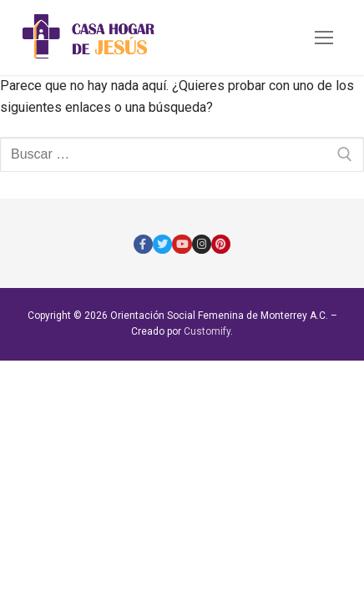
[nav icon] (324, 38)
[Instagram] (202, 244)
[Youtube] (182, 244)
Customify (207, 331)
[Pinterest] (221, 244)
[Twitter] (162, 244)
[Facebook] (143, 244)
